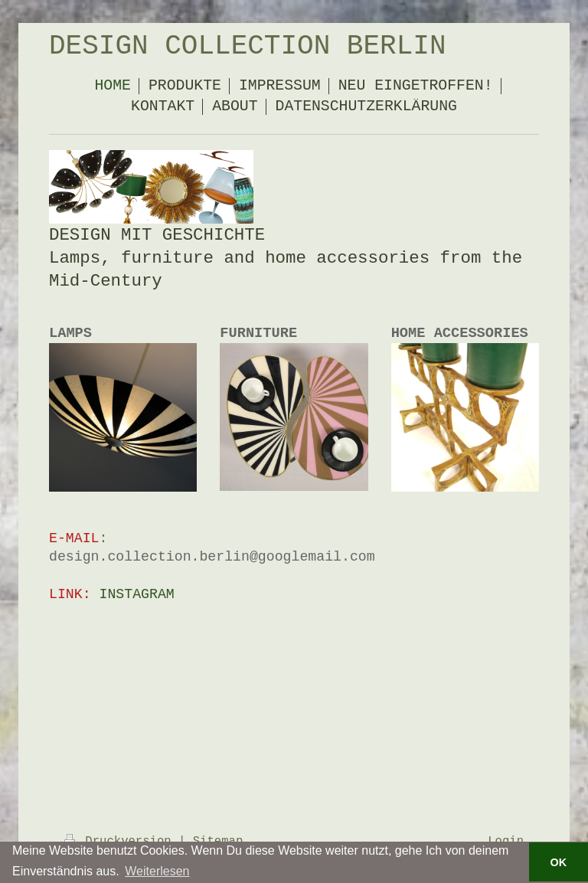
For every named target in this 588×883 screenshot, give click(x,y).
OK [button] (559, 862)
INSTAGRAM (137, 594)
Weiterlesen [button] (157, 871)
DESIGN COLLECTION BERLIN (247, 46)
